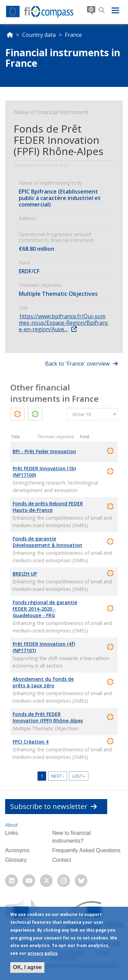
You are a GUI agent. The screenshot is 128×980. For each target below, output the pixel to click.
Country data (39, 35)
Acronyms (17, 850)
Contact (62, 860)
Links (11, 833)
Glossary (16, 860)
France (73, 35)
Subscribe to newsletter (54, 806)
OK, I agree (27, 968)
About (11, 825)
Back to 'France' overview (77, 364)
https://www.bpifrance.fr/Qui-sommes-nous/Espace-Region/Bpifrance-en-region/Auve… (63, 323)
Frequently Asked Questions (86, 850)
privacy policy (43, 954)
